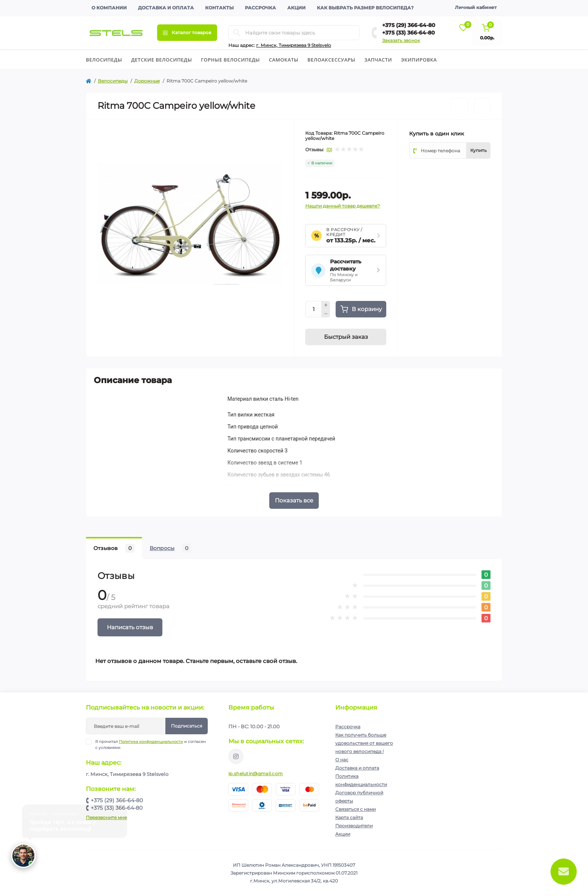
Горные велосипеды (230, 60)
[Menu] (187, 33)
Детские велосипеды (162, 60)
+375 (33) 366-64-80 (409, 33)
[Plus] (326, 305)
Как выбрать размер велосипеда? (365, 8)
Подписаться (187, 726)
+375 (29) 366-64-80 (409, 25)
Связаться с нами (355, 809)
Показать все (294, 500)
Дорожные (147, 81)
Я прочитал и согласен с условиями (151, 744)
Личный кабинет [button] (476, 7)
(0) (329, 150)
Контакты (219, 8)
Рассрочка (260, 8)
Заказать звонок (401, 40)
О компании (109, 8)
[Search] (237, 33)
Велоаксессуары (331, 60)
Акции (296, 8)
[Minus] (326, 314)
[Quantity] (313, 309)
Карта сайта (349, 817)
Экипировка (419, 60)
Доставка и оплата (166, 8)
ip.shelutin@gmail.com (256, 773)
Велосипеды (104, 60)
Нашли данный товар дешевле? (343, 206)
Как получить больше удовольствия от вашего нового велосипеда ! (364, 743)
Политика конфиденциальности (151, 742)
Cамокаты (284, 60)
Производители (354, 826)
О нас (342, 760)
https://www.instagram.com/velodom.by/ (236, 756)
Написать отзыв (130, 627)
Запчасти (378, 60)
